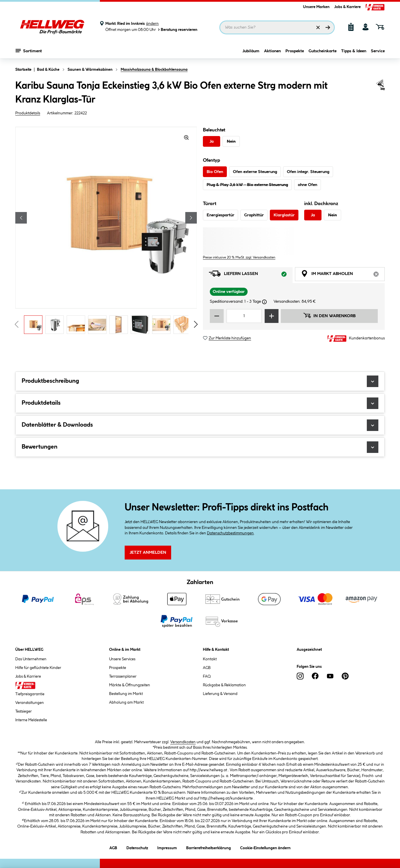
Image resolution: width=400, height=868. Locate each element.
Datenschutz (137, 847)
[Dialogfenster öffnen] (264, 302)
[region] (106, 232)
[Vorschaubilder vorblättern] (196, 324)
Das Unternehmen (31, 659)
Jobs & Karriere (347, 7)
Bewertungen (200, 447)
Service (378, 51)
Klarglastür (284, 215)
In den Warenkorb (329, 315)
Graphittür (254, 215)
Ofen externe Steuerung (255, 172)
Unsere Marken (316, 7)
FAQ (207, 676)
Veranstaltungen (30, 703)
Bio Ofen (215, 172)
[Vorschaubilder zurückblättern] (16, 324)
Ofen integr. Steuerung (308, 172)
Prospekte (295, 51)
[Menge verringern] (217, 316)
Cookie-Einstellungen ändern (265, 847)
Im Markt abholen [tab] (343, 275)
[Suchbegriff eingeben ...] (277, 27)
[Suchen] (328, 27)
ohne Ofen (308, 185)
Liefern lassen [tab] (251, 275)
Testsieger (24, 711)
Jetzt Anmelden (148, 553)
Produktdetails (28, 113)
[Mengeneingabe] (244, 316)
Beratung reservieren (177, 30)
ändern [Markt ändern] (152, 24)
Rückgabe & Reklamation (224, 685)
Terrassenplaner (123, 676)
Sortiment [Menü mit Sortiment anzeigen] (29, 51)
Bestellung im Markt (126, 694)
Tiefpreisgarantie (30, 694)
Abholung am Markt (126, 702)
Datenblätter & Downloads (200, 425)
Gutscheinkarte (323, 51)
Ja (212, 142)
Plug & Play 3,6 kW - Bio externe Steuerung (247, 185)
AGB (207, 668)
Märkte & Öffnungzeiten (130, 685)
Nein (231, 142)
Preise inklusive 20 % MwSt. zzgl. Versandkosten (239, 258)
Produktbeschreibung (200, 381)
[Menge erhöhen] (272, 316)
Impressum (167, 847)
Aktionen (272, 51)
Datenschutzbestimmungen (230, 533)
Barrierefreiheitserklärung (209, 847)
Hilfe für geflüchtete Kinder (38, 668)
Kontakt (210, 659)
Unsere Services (122, 659)
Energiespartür (220, 215)
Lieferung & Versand (220, 694)
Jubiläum (251, 51)
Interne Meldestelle (31, 720)
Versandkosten (183, 742)
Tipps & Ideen (354, 51)
